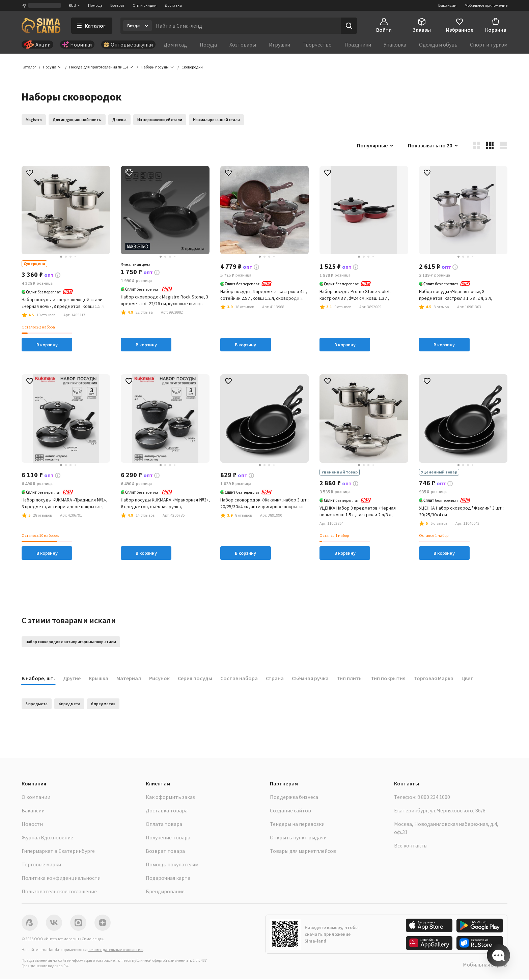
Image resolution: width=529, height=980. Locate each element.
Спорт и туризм (489, 45)
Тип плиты (350, 679)
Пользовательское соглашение (59, 892)
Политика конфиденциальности (61, 878)
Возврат (117, 5)
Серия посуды (195, 679)
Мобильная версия (485, 965)
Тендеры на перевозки (297, 825)
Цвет (467, 679)
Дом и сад (175, 45)
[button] (192, 67)
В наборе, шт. (38, 679)
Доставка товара (167, 811)
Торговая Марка (434, 679)
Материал (129, 679)
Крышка (99, 679)
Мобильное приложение (486, 5)
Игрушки (280, 45)
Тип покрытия (388, 679)
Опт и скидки (145, 5)
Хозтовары (243, 45)
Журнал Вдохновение (47, 838)
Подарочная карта (168, 878)
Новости (32, 825)
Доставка (173, 5)
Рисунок (159, 679)
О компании (36, 798)
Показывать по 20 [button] (433, 146)
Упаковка (395, 45)
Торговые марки (41, 865)
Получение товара (168, 838)
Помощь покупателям (172, 865)
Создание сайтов (290, 811)
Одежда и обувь (438, 45)
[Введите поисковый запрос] (246, 26)
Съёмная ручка (310, 679)
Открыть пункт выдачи (298, 838)
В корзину (47, 345)
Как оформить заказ (170, 798)
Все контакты (411, 846)
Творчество (317, 45)
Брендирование (165, 892)
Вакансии (447, 5)
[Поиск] (349, 26)
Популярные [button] (376, 146)
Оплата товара (164, 825)
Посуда (208, 45)
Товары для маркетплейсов (303, 852)
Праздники (358, 45)
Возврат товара (165, 852)
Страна (275, 679)
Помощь (95, 5)
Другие (72, 679)
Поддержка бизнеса (294, 798)
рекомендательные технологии (115, 950)
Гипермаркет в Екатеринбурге (58, 852)
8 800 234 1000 (434, 798)
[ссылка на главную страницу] (41, 26)
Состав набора (239, 679)
